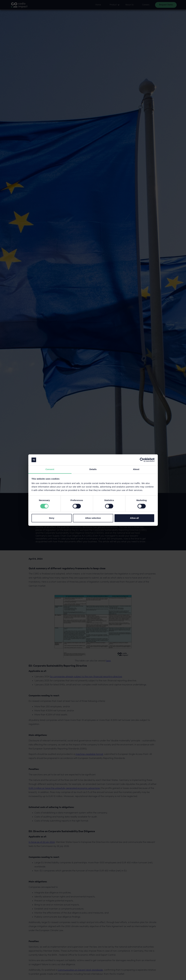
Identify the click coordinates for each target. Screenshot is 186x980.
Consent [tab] (50, 469)
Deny (52, 518)
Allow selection (93, 518)
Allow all (134, 518)
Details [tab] (93, 469)
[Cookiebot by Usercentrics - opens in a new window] (142, 460)
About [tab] (136, 469)
